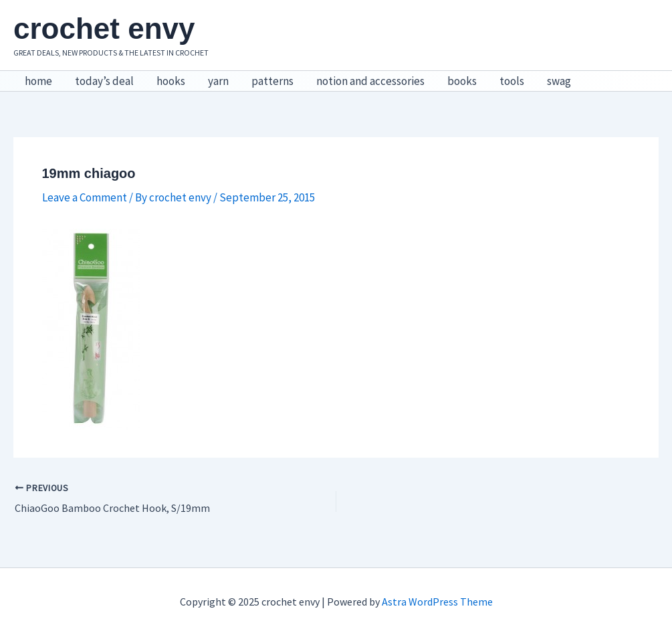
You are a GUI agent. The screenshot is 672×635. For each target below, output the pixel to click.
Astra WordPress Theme (437, 602)
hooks (171, 81)
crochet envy (104, 28)
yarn (218, 81)
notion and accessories (370, 81)
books (462, 81)
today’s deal (104, 81)
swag (559, 81)
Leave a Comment (85, 197)
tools (512, 81)
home (38, 81)
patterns (272, 81)
